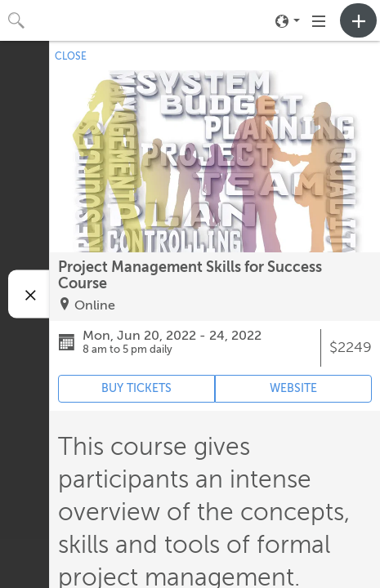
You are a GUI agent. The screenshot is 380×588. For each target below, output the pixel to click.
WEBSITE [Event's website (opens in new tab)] (293, 388)
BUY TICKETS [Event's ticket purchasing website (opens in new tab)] (136, 388)
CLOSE (71, 56)
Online (95, 305)
